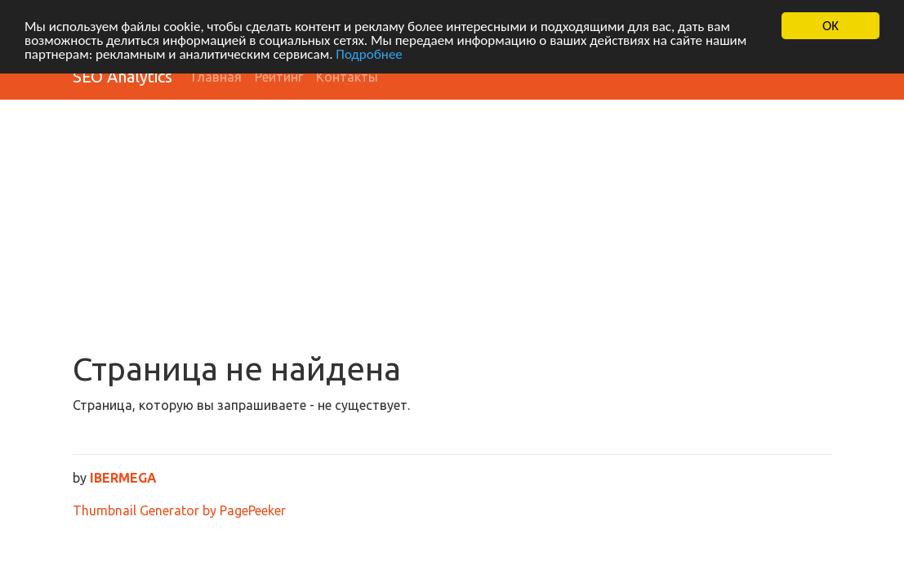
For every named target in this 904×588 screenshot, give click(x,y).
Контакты (347, 77)
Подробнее (369, 53)
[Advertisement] (452, 227)
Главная (217, 77)
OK (831, 26)
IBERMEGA (123, 478)
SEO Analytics (122, 76)
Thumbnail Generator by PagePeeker (179, 510)
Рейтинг (279, 77)
